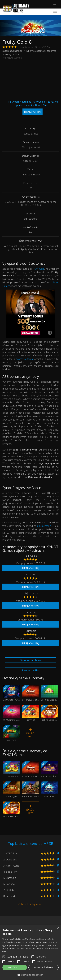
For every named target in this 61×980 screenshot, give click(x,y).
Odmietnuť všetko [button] (44, 967)
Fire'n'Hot (31, 713)
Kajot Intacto (31, 593)
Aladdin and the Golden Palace (49, 770)
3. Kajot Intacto (11, 866)
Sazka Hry (31, 612)
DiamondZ (49, 790)
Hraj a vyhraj (31, 568)
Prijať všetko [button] (15, 967)
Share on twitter (30, 670)
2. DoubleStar (11, 859)
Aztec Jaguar (12, 790)
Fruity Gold (38, 269)
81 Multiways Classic (12, 713)
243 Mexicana (12, 770)
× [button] (58, 928)
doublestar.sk (45, 526)
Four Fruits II (12, 733)
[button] (30, 975)
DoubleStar (31, 574)
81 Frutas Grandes (49, 693)
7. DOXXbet (10, 890)
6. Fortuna (9, 884)
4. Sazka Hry (10, 872)
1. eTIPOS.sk (10, 853)
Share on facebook (31, 660)
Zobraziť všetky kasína (31, 904)
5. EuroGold (10, 878)
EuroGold (31, 631)
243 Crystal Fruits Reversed (12, 693)
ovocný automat (25, 359)
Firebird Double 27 (49, 713)
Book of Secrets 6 (31, 790)
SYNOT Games (14, 58)
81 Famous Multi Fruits (31, 693)
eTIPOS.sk (31, 556)
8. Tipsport (9, 896)
